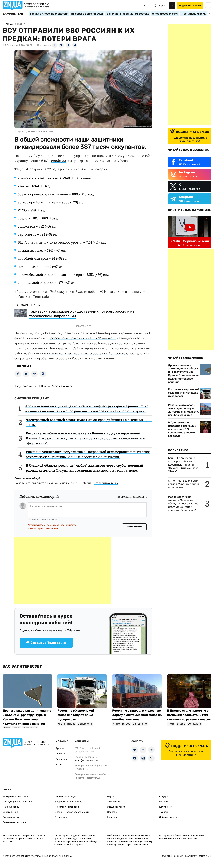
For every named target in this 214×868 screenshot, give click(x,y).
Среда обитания (116, 807)
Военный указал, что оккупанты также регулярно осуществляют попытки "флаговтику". (86, 438)
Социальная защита (66, 796)
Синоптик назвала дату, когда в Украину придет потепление (184, 484)
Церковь (112, 812)
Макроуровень (11, 807)
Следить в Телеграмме (46, 643)
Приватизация (11, 817)
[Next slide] (209, 14)
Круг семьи (166, 807)
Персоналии (62, 817)
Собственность (168, 817)
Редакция (61, 759)
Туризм (164, 812)
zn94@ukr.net (82, 769)
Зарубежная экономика (69, 802)
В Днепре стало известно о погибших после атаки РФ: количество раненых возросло (182, 429)
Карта (59, 764)
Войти (163, 6)
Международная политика (18, 802)
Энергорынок (10, 812)
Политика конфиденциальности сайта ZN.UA (186, 856)
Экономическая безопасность (72, 812)
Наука (111, 796)
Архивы (60, 748)
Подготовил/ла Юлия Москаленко (43, 386)
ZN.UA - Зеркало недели (190, 241)
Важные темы (13, 14)
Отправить (134, 527)
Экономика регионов (15, 822)
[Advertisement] (63, 570)
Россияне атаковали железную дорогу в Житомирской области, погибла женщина (183, 410)
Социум (164, 796)
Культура (112, 817)
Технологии (114, 802)
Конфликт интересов (67, 807)
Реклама (61, 754)
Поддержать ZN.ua (190, 5)
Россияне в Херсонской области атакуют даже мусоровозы (184, 393)
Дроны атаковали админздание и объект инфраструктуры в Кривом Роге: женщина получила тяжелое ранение (183, 374)
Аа (172, 5)
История (164, 802)
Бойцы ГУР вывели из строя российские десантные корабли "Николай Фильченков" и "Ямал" (184, 465)
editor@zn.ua (94, 778)
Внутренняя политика (15, 796)
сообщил (59, 161)
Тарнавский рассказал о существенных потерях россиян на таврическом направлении (82, 314)
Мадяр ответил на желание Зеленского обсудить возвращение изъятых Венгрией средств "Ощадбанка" (183, 503)
